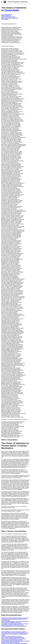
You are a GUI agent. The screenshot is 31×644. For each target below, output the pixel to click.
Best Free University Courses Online (10, 18)
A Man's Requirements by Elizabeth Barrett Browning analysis (15, 641)
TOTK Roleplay (5, 19)
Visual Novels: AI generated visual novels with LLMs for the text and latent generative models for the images (15, 624)
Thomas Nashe (12, 10)
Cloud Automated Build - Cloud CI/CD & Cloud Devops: (14, 626)
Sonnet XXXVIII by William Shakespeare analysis (13, 638)
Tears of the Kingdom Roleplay (8, 17)
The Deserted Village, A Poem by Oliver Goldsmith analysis (15, 633)
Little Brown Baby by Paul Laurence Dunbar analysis (13, 632)
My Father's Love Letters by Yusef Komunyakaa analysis (14, 643)
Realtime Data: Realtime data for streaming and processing (15, 618)
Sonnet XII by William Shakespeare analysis (11, 636)
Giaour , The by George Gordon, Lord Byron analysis (13, 639)
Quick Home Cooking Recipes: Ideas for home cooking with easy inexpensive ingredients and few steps (15, 622)
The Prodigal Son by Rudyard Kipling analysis (12, 640)
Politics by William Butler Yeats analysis (10, 642)
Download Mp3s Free (6, 16)
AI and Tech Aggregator (7, 15)
